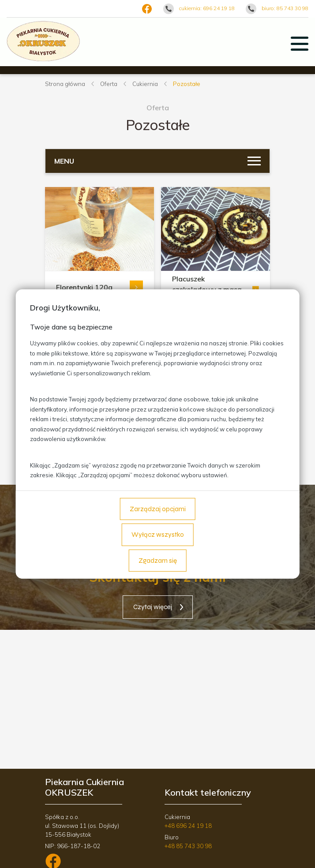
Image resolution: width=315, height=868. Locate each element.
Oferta (109, 84)
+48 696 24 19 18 (188, 826)
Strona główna (65, 84)
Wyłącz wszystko (158, 535)
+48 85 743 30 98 (188, 846)
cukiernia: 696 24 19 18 (207, 8)
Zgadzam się (158, 561)
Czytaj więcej (153, 607)
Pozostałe (187, 84)
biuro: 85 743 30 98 (285, 8)
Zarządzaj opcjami (158, 509)
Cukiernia (145, 84)
